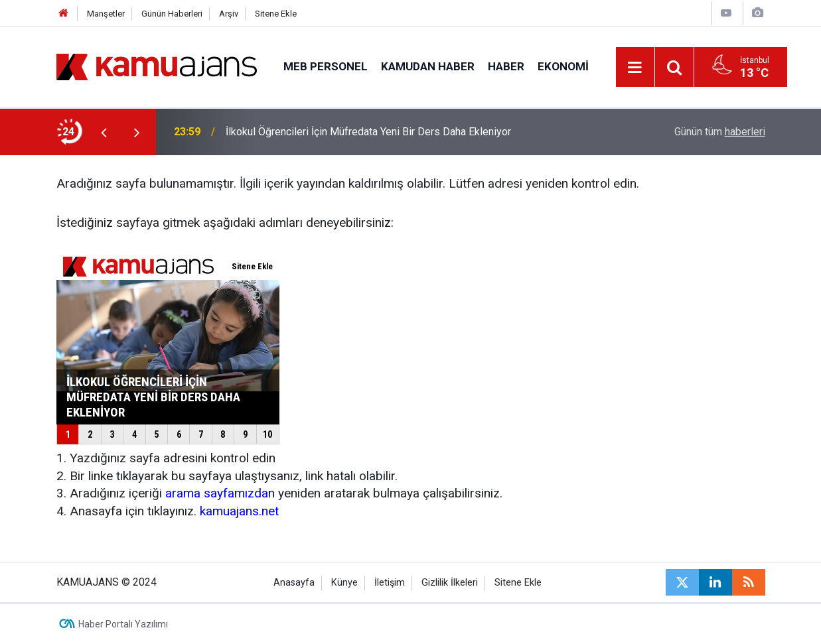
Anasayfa (294, 583)
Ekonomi (563, 66)
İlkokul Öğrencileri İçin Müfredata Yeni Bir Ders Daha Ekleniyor (368, 132)
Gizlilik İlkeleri (450, 583)
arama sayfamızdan (220, 493)
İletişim (390, 583)
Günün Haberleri (172, 14)
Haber (506, 66)
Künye (344, 583)
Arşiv (229, 14)
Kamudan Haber (428, 66)
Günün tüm (720, 132)
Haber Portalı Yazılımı (123, 624)
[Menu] (635, 68)
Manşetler (106, 14)
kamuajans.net (239, 511)
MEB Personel (326, 66)
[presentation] (104, 132)
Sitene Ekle (276, 14)
